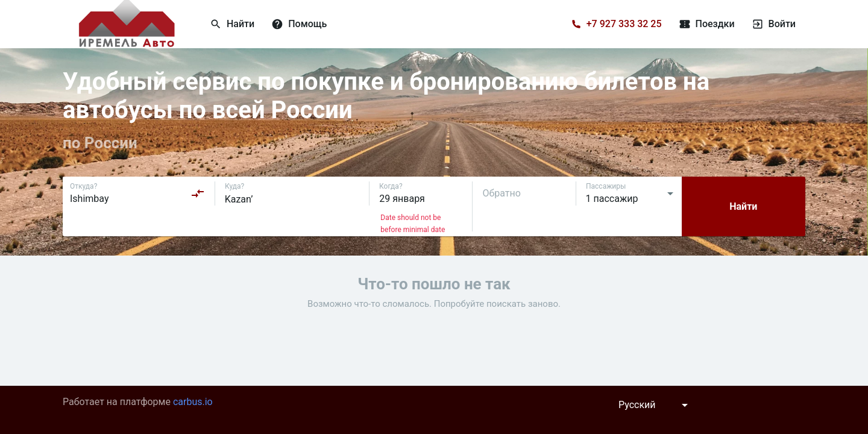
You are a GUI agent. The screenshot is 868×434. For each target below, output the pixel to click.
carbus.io (193, 402)
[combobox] (137, 193)
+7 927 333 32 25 (624, 24)
